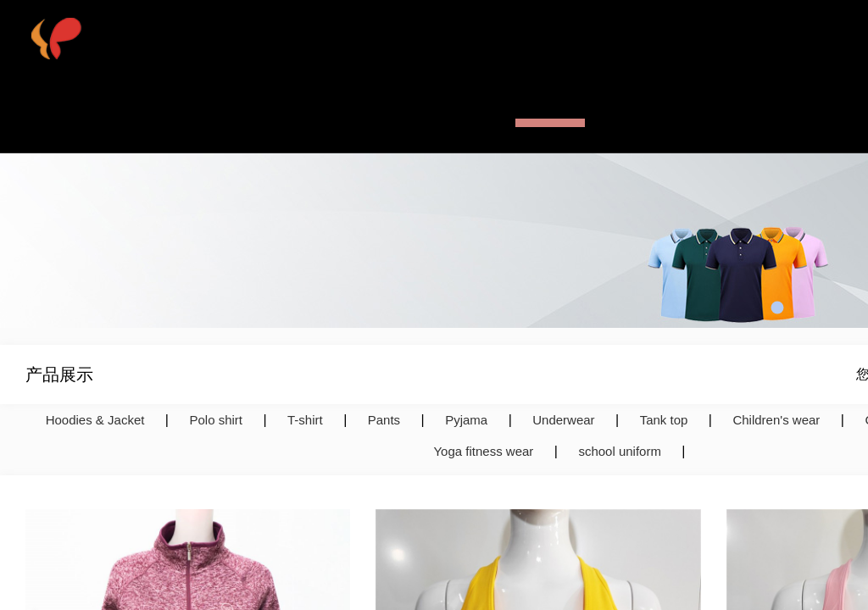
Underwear (563, 420)
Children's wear (776, 420)
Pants (384, 420)
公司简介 (377, 114)
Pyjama (466, 420)
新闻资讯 (637, 114)
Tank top (664, 420)
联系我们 (723, 114)
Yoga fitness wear (483, 451)
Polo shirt (216, 420)
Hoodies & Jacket (95, 420)
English (804, 114)
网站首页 (291, 114)
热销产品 (464, 114)
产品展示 (550, 114)
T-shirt (305, 420)
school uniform (620, 451)
